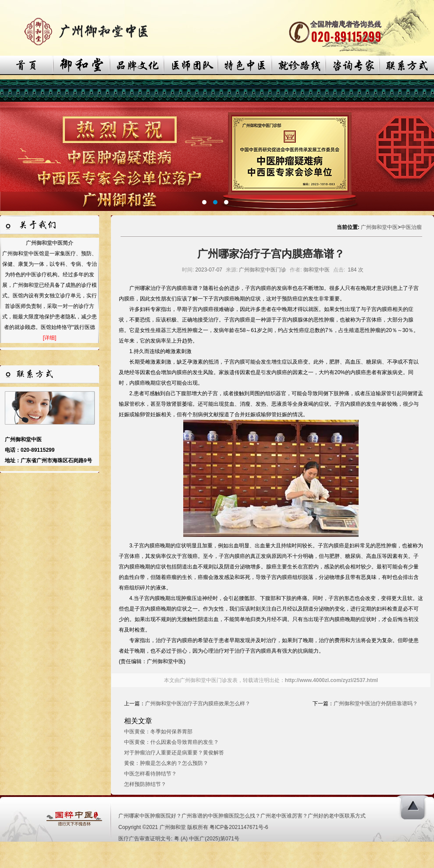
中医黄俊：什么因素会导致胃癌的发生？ (171, 742)
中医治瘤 (411, 227)
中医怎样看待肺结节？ (150, 774)
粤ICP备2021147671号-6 (239, 827)
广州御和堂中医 (379, 227)
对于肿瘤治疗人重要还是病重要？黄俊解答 (174, 753)
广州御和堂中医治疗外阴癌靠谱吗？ (376, 704)
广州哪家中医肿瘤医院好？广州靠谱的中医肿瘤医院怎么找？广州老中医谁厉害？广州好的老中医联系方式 (242, 816)
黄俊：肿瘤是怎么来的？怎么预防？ (166, 763)
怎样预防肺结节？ (145, 784)
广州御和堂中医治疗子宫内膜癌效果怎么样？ (198, 704)
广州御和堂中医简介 (50, 243)
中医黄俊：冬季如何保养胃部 (158, 732)
